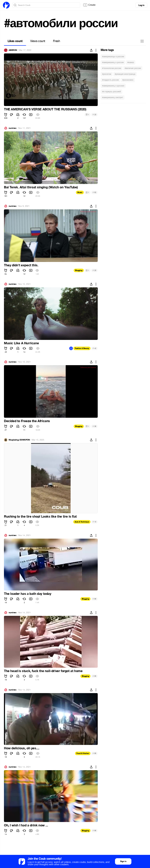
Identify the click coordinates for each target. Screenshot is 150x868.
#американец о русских (113, 86)
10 (94, 522)
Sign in (123, 861)
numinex (13, 128)
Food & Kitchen (83, 753)
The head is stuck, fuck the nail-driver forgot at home (43, 671)
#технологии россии (112, 68)
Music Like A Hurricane (21, 343)
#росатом (107, 74)
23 (94, 115)
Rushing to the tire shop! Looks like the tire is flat (40, 517)
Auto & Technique (82, 522)
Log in (141, 5)
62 (94, 192)
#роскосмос (128, 80)
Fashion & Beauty (82, 348)
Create (89, 5)
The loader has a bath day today (28, 594)
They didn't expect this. (21, 265)
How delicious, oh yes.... (22, 748)
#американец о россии (113, 62)
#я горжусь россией (111, 92)
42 (94, 348)
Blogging (79, 270)
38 (94, 426)
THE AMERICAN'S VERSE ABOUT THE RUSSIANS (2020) (45, 109)
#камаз (131, 62)
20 (94, 270)
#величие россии (133, 68)
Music (80, 192)
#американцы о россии (113, 57)
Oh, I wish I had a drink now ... (26, 825)
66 (94, 599)
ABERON (13, 50)
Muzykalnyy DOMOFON (19, 440)
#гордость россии (110, 80)
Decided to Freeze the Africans (27, 421)
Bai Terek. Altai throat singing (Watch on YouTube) (41, 187)
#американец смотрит (113, 97)
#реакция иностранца (125, 74)
